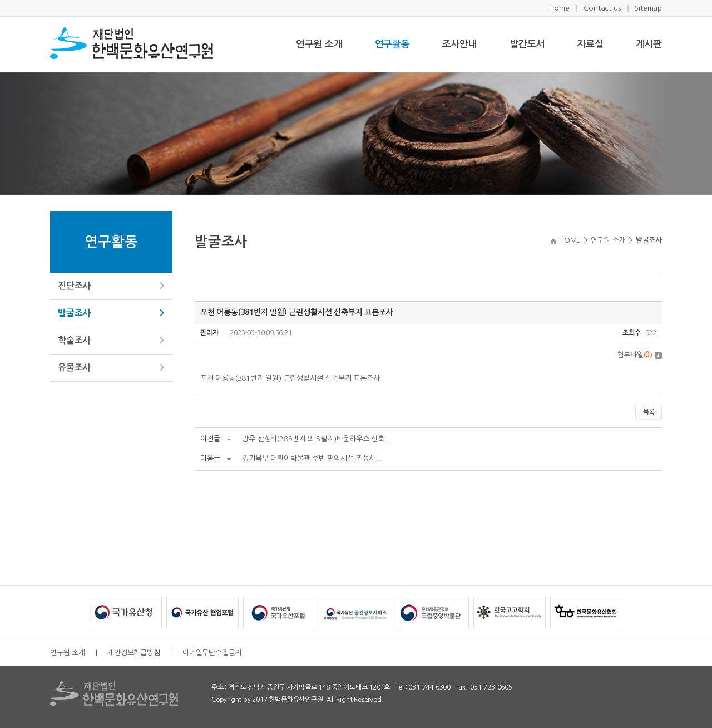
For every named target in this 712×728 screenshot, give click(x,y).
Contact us (602, 8)
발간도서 (527, 44)
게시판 (649, 44)
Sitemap (648, 8)
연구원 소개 (319, 44)
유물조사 (74, 368)
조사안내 (460, 44)
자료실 (590, 44)
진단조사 (74, 286)
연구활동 (392, 44)
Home (559, 8)
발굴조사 (74, 313)
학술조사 (74, 340)
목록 (649, 412)
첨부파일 (639, 355)
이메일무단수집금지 (212, 653)
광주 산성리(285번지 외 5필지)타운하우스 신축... (316, 439)
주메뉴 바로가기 (0, 0)
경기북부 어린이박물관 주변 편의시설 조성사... (312, 458)
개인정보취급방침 (133, 653)
